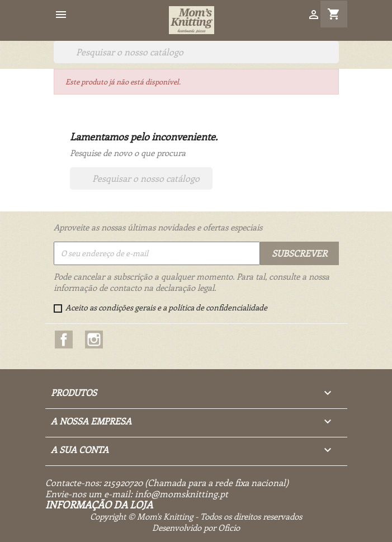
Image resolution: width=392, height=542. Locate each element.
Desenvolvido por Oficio (196, 527)
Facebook (64, 340)
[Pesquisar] (196, 52)
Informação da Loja (99, 505)
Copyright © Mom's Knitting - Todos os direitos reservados (196, 516)
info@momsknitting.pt (181, 494)
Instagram (94, 340)
